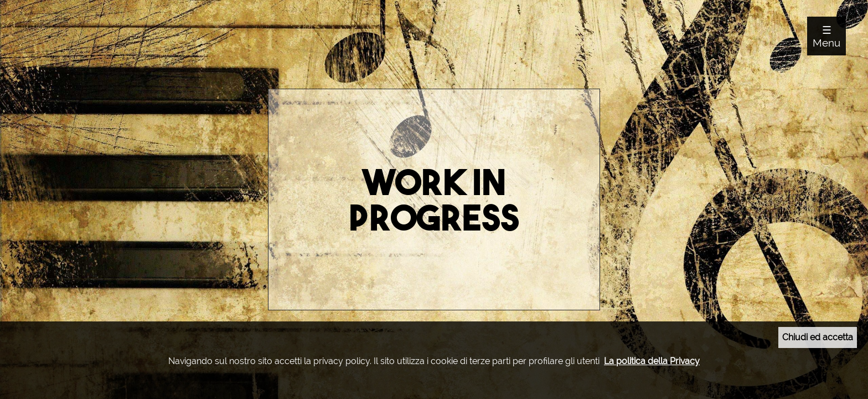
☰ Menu (826, 36)
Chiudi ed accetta (818, 337)
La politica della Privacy (652, 361)
